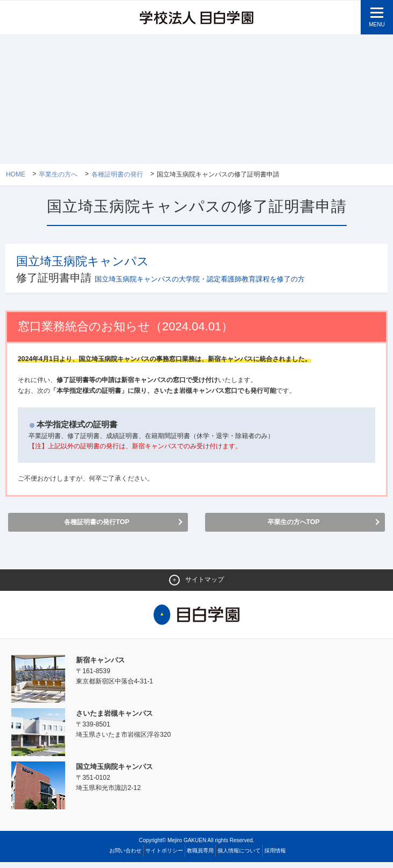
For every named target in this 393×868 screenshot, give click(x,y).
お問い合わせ (125, 856)
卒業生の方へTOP (294, 527)
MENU (377, 24)
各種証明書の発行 (117, 175)
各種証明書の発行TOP (97, 527)
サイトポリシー (164, 856)
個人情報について (239, 856)
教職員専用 (200, 856)
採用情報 (275, 856)
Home (16, 175)
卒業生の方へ (59, 175)
